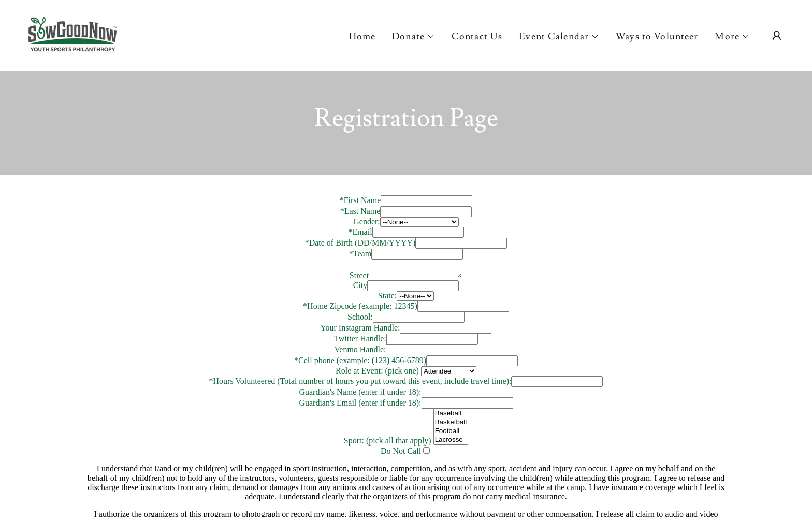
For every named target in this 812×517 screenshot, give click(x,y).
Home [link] (363, 37)
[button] (414, 37)
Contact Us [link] (477, 37)
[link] (72, 33)
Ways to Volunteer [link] (657, 37)
